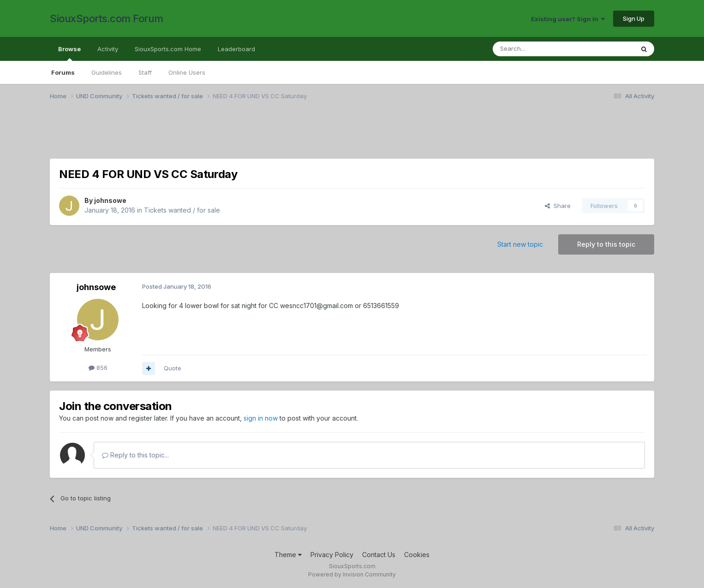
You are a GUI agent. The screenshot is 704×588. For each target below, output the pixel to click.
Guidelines (107, 72)
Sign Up (634, 18)
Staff (145, 72)
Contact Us (379, 555)
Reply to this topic (606, 244)
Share (558, 206)
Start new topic (520, 244)
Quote (173, 368)
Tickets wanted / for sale (182, 210)
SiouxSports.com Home (168, 49)
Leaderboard (236, 49)
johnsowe (110, 200)
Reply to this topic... (135, 455)
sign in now (261, 418)
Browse (69, 53)
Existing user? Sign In (568, 19)
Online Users (187, 72)
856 (98, 368)
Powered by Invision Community (352, 574)
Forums (63, 72)
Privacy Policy (332, 555)
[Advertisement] (327, 135)
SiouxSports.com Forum (107, 18)
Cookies (417, 555)
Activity (108, 49)
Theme (288, 555)
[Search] (540, 49)
